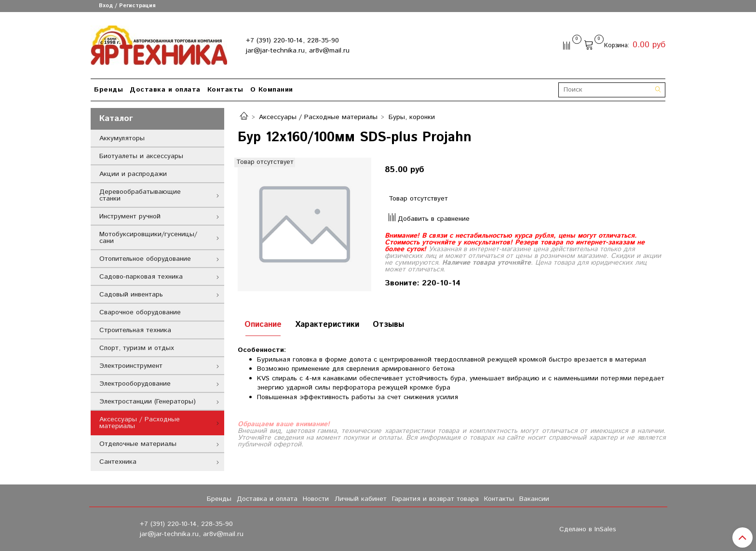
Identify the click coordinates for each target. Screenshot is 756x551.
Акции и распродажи (133, 174)
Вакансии (534, 499)
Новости (316, 499)
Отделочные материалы (138, 444)
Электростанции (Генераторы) (148, 402)
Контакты (225, 90)
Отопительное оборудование (145, 259)
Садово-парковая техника (141, 277)
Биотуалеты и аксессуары (141, 156)
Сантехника (118, 462)
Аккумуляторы (122, 138)
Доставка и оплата (165, 90)
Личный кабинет (361, 499)
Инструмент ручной (130, 216)
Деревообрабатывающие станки (140, 195)
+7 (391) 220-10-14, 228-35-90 (292, 40)
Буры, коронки (412, 117)
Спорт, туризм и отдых (137, 348)
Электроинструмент (131, 366)
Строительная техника (135, 330)
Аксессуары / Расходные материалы (318, 117)
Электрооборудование (135, 384)
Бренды (108, 90)
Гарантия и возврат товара (435, 499)
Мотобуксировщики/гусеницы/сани (148, 238)
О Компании (272, 90)
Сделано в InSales (588, 529)
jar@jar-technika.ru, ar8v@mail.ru (298, 51)
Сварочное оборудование (140, 312)
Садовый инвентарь (131, 295)
